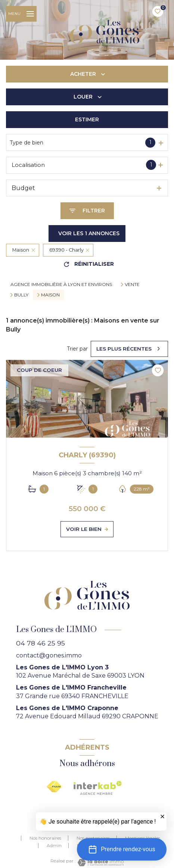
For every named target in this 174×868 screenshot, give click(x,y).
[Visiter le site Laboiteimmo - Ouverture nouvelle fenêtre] (100, 863)
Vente (132, 284)
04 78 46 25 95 (41, 643)
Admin (54, 845)
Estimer (87, 119)
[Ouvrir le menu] (21, 14)
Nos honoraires (45, 838)
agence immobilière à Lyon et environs (61, 284)
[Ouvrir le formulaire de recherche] (87, 211)
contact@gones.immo (49, 655)
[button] (122, 849)
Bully (21, 295)
